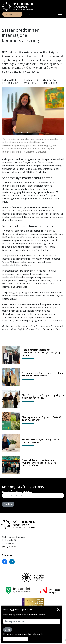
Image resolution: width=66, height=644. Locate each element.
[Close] (58, 609)
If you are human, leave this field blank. (23, 634)
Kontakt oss (12, 14)
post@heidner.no (11, 547)
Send (8, 630)
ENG (29, 14)
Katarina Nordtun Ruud (49, 329)
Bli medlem (8, 555)
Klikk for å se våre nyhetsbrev (17, 491)
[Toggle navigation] (60, 14)
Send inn (8, 504)
